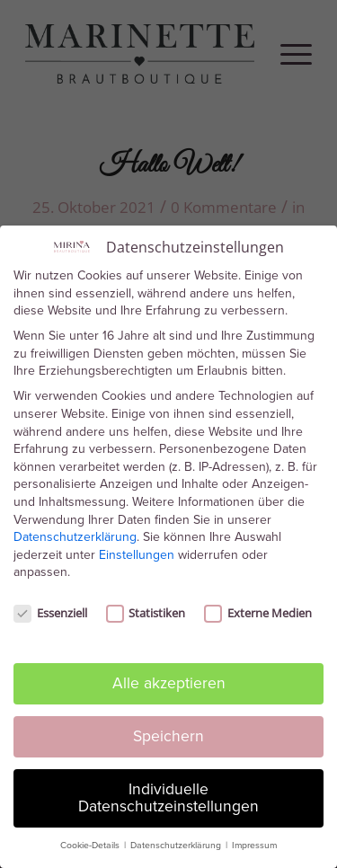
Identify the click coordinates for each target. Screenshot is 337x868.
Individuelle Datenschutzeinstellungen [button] (168, 793)
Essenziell (50, 609)
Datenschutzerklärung (75, 532)
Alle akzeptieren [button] (169, 678)
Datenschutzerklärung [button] (177, 841)
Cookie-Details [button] (91, 841)
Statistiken (146, 609)
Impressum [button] (254, 841)
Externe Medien (258, 609)
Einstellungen (137, 549)
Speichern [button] (168, 731)
